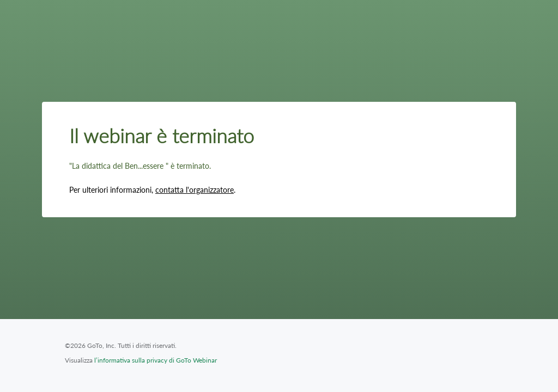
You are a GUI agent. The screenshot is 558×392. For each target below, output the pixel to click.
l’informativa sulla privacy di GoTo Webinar (156, 360)
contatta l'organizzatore (195, 190)
